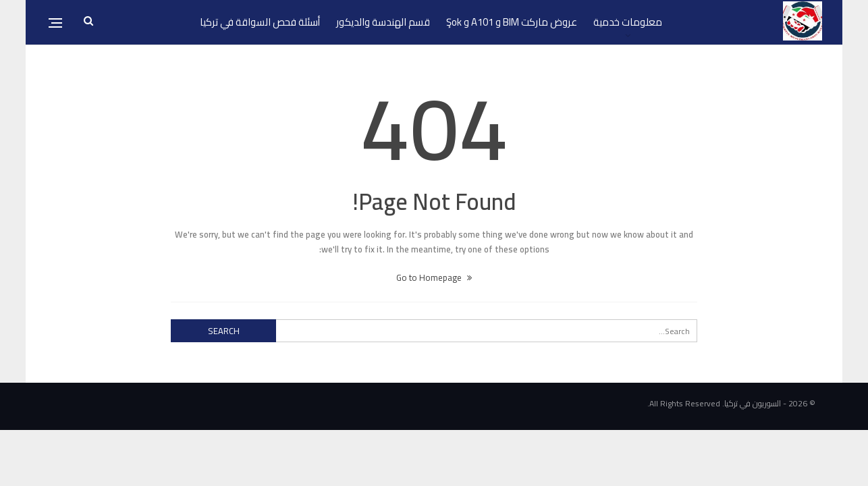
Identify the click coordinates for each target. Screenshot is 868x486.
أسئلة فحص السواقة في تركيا (260, 22)
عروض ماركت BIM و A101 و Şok (512, 22)
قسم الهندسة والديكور (383, 22)
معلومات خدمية (628, 22)
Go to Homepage (434, 277)
